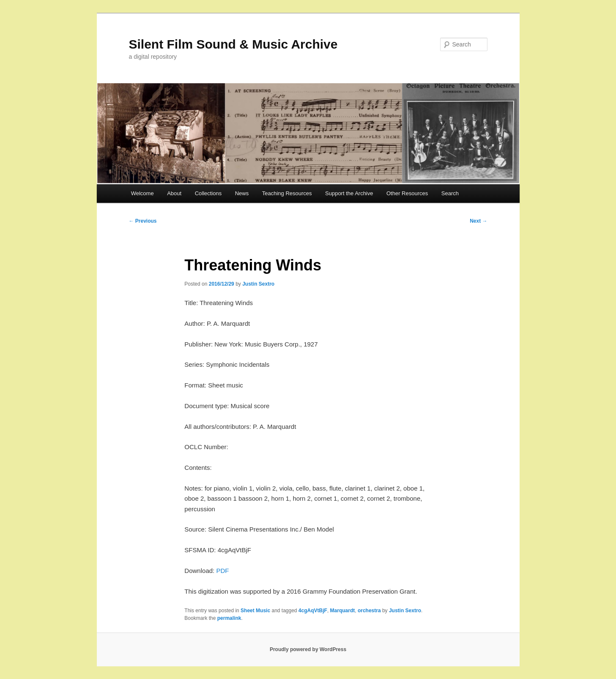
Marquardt (343, 611)
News (242, 193)
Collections (208, 193)
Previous (143, 221)
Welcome (142, 193)
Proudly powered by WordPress (308, 649)
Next (478, 221)
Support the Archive (349, 193)
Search (450, 193)
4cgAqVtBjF (313, 611)
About (174, 193)
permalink (229, 618)
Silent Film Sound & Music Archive (233, 44)
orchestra (369, 611)
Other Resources (407, 193)
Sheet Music (255, 611)
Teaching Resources (287, 193)
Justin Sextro (258, 284)
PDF (222, 571)
